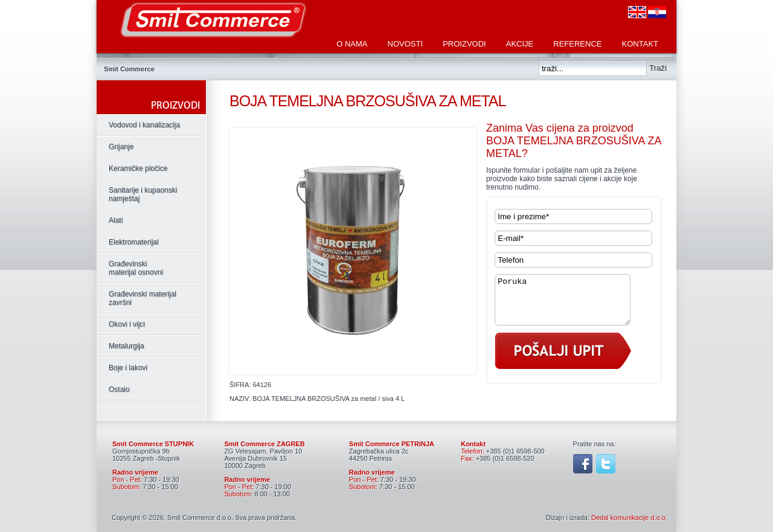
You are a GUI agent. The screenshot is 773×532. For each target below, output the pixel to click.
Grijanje (121, 147)
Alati (116, 220)
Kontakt (640, 44)
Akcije (520, 44)
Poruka (570, 304)
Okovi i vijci (127, 324)
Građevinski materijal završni (143, 298)
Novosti (406, 44)
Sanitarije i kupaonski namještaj (143, 194)
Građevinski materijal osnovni (136, 268)
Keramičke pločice (138, 168)
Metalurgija (127, 346)
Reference (577, 44)
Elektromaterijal (134, 242)
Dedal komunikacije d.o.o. (629, 518)
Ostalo (119, 389)
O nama (352, 44)
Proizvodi (464, 44)
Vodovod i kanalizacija (144, 125)
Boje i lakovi (128, 368)
